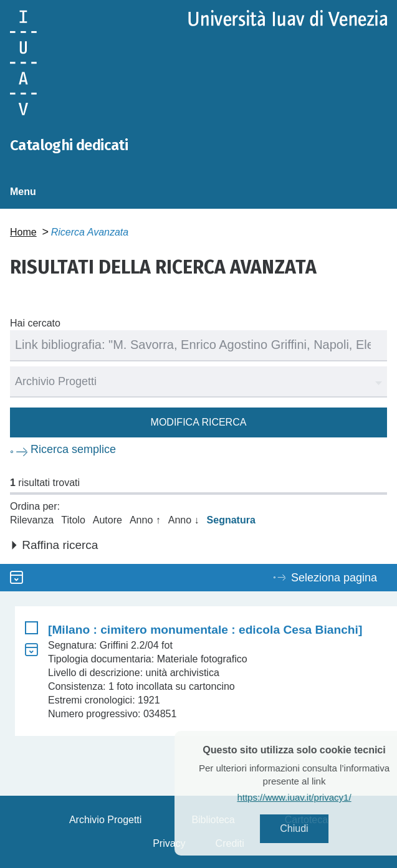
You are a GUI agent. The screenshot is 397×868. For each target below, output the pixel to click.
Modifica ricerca (199, 422)
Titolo (73, 520)
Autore (108, 520)
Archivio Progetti (106, 820)
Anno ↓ (184, 520)
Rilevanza (32, 520)
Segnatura (231, 520)
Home (23, 232)
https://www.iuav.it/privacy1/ (309, 797)
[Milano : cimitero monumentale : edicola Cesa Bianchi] (205, 630)
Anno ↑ (145, 520)
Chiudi (309, 828)
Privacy (169, 843)
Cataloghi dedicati (69, 145)
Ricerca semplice (73, 449)
